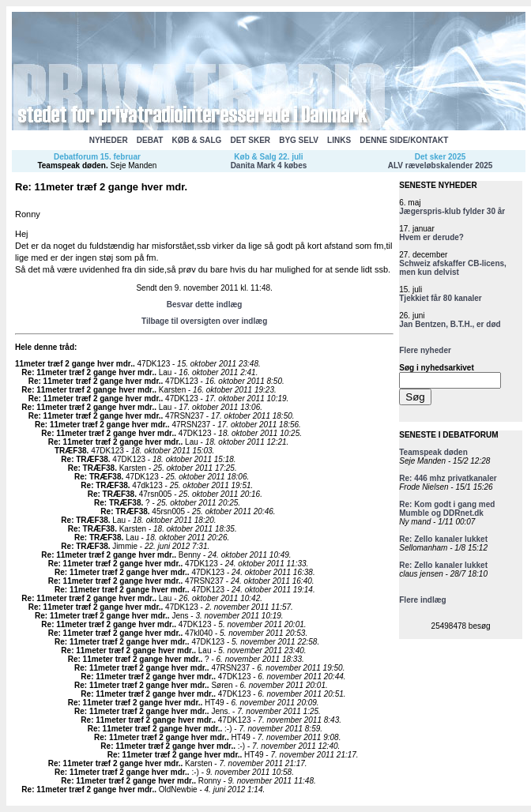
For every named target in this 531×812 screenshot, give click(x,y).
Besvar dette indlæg (205, 304)
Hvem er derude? (431, 237)
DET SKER (250, 140)
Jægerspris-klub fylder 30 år (452, 211)
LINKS (339, 140)
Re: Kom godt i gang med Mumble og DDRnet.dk (447, 509)
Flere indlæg (422, 600)
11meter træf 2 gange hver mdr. (74, 364)
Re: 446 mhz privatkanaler (448, 478)
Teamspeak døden (72, 165)
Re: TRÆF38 (84, 459)
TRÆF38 (71, 451)
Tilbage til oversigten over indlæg (204, 321)
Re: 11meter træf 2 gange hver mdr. (88, 372)
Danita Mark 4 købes (269, 165)
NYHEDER (109, 140)
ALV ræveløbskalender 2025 (441, 165)
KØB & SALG (197, 140)
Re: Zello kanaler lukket (443, 539)
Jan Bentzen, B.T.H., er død (450, 324)
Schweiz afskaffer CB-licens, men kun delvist (453, 268)
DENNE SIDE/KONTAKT (404, 140)
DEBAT (150, 140)
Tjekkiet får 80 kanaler (441, 298)
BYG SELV (299, 140)
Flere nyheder (425, 350)
